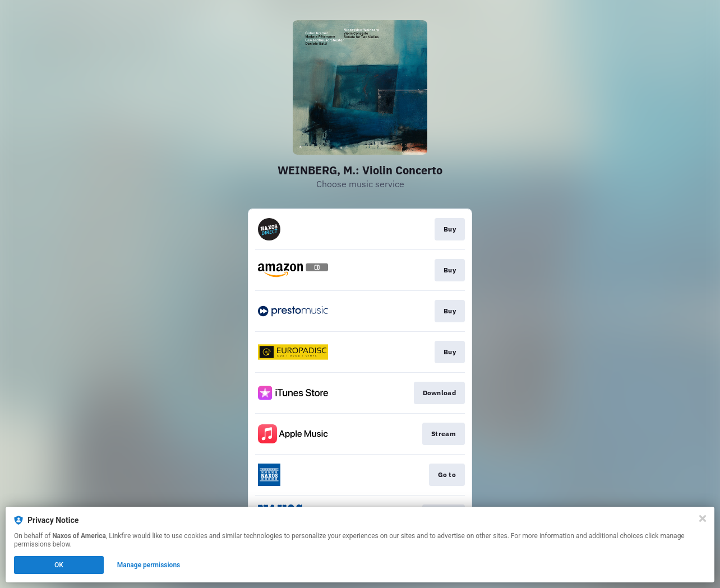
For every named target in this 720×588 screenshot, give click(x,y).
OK (59, 565)
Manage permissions (149, 565)
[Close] (703, 518)
